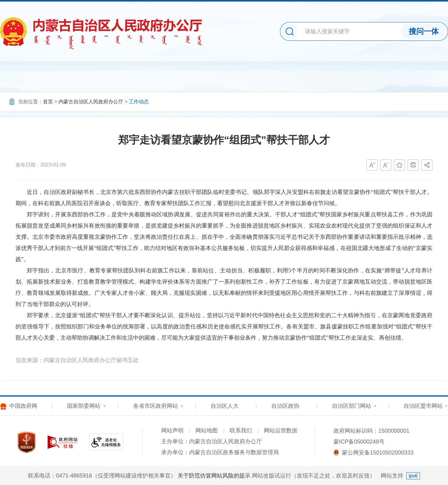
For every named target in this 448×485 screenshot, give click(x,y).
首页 (48, 102)
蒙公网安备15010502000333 (378, 453)
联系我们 (241, 431)
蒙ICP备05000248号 (359, 442)
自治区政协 (285, 406)
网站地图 (207, 431)
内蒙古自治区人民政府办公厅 (91, 102)
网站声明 (172, 431)
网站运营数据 (281, 431)
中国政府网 (23, 406)
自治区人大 (225, 406)
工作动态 (139, 102)
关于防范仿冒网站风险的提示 (214, 476)
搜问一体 (424, 31)
